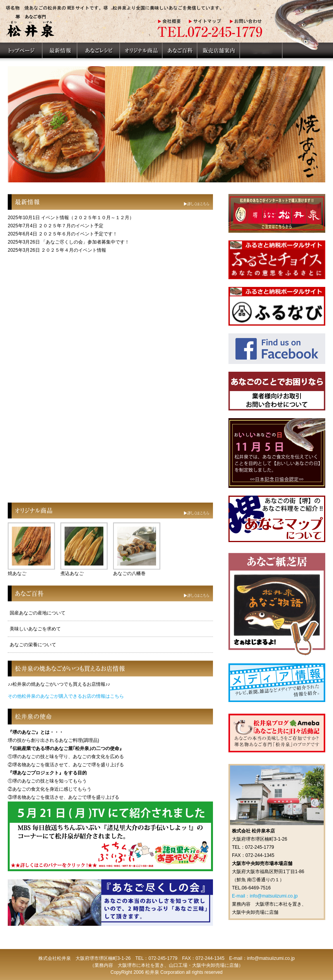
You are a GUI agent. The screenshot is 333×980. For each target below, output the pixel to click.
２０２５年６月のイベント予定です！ (78, 234)
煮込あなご (72, 573)
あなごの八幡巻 (129, 573)
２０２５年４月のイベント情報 (74, 250)
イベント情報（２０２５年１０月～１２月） (88, 218)
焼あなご (17, 573)
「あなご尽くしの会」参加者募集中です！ (85, 242)
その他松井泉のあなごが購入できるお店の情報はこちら (66, 696)
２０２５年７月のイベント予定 (71, 226)
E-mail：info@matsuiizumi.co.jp (265, 896)
